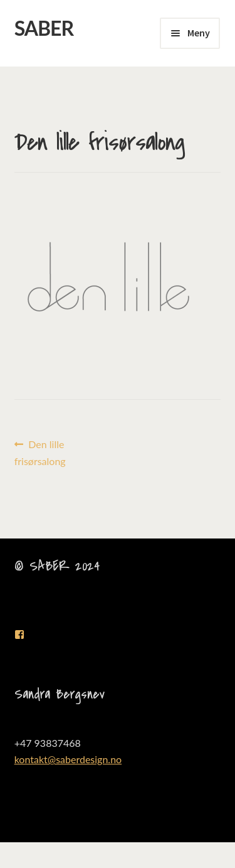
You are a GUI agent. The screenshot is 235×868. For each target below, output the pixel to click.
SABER (44, 28)
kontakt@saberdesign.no (68, 759)
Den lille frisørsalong (40, 452)
